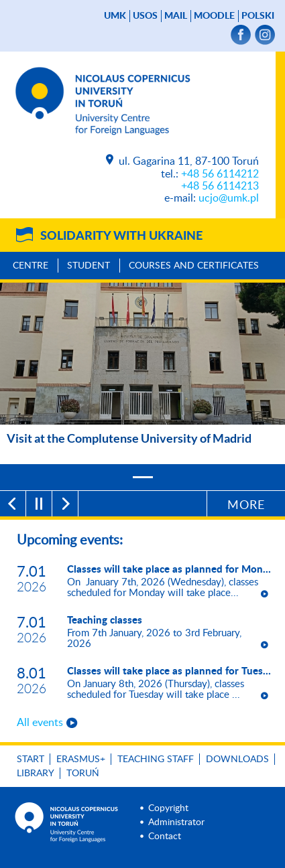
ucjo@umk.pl (229, 198)
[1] (143, 477)
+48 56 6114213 (220, 186)
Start (31, 759)
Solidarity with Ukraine (121, 236)
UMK (115, 16)
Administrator (176, 822)
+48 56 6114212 (220, 174)
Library (36, 774)
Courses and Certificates (194, 266)
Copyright (168, 808)
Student (89, 266)
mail (176, 16)
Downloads (237, 759)
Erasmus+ (81, 759)
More (246, 506)
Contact (165, 837)
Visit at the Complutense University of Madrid (129, 438)
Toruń (83, 774)
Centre (31, 266)
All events (40, 723)
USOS (145, 16)
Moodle (214, 16)
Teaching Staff (156, 759)
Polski (258, 16)
